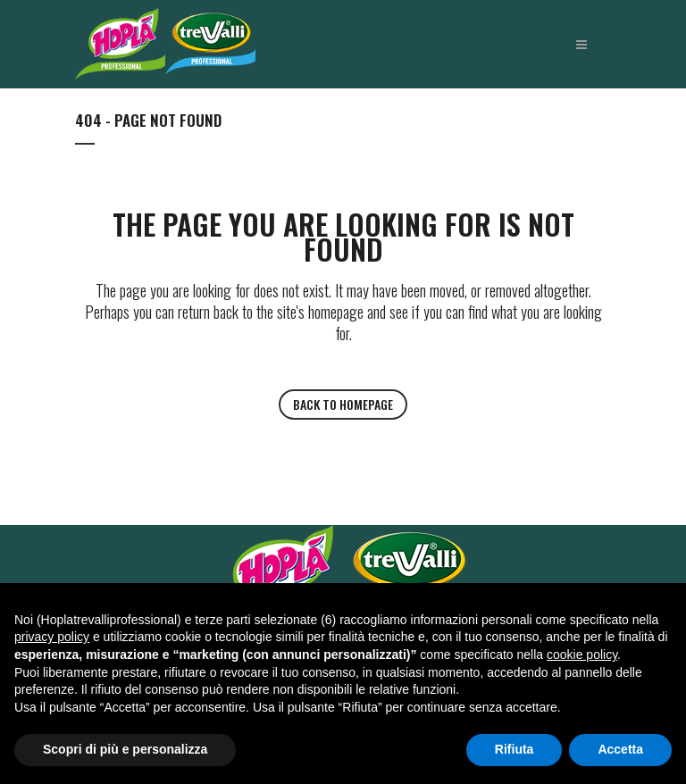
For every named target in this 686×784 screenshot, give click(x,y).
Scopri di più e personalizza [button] (125, 749)
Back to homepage (343, 404)
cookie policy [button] (582, 655)
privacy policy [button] (52, 637)
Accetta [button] (620, 749)
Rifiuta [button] (514, 749)
